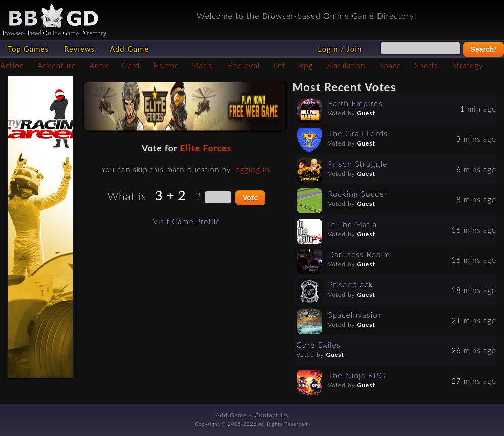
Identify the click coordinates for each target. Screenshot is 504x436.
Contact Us (272, 415)
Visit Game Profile (186, 221)
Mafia (202, 65)
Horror (166, 65)
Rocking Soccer (357, 194)
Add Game (129, 49)
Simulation (346, 65)
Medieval (243, 65)
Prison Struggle (357, 163)
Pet (279, 65)
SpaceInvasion (355, 314)
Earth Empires (355, 103)
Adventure (56, 65)
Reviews (79, 49)
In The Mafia (352, 224)
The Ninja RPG (356, 375)
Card (131, 65)
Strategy (467, 65)
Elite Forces (206, 148)
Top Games (28, 49)
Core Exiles (319, 345)
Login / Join (340, 49)
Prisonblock (350, 284)
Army (99, 65)
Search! (484, 49)
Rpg (306, 65)
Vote (250, 198)
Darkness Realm (359, 254)
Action (12, 65)
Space (390, 65)
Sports (427, 65)
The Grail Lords (358, 133)
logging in (251, 169)
